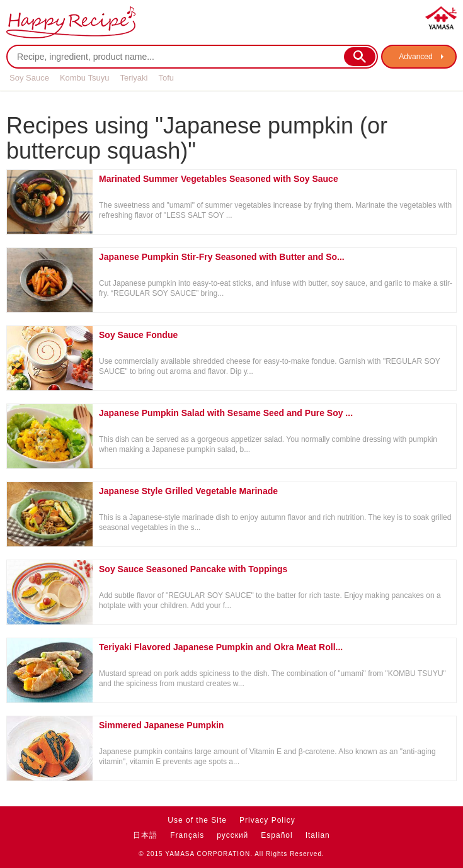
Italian (318, 835)
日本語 (145, 835)
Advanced (415, 57)
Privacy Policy (267, 820)
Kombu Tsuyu (85, 78)
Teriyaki (134, 78)
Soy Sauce (29, 78)
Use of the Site (197, 820)
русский (232, 835)
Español (277, 835)
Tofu (166, 78)
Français (187, 835)
